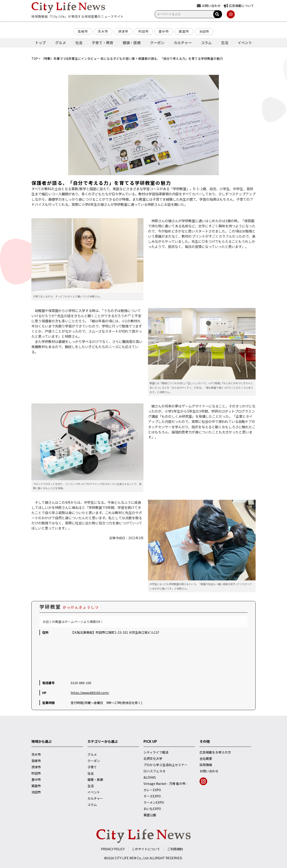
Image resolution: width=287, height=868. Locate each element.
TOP (35, 58)
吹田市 (143, 31)
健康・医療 (132, 43)
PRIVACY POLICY (113, 849)
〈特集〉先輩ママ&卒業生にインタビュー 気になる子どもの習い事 (88, 58)
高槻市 (83, 31)
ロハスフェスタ (154, 771)
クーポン (157, 43)
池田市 (204, 31)
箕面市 (184, 31)
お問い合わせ (209, 771)
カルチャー (183, 43)
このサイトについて (146, 849)
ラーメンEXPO (154, 802)
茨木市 (103, 31)
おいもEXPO (152, 809)
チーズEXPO (152, 796)
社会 (79, 43)
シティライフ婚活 (156, 752)
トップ (40, 43)
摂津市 (123, 31)
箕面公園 (150, 815)
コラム (206, 43)
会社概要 (206, 758)
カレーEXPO (152, 790)
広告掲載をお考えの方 (215, 752)
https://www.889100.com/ (90, 693)
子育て (92, 767)
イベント (245, 43)
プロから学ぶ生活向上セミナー (165, 765)
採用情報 (206, 765)
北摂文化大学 (153, 758)
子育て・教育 (102, 43)
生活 (225, 43)
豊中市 (164, 31)
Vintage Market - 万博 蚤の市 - (165, 784)
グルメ (61, 43)
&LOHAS (150, 777)
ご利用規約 (175, 849)
